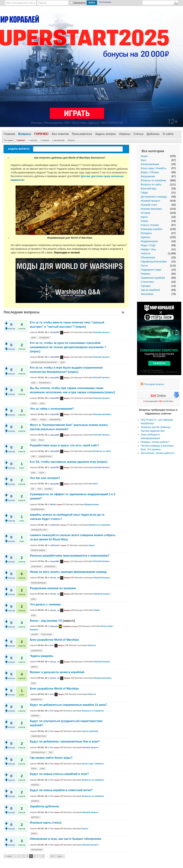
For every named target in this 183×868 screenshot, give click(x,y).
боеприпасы (44, 383)
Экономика (147, 294)
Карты (144, 217)
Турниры (146, 286)
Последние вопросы (154, 384)
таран (34, 403)
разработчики (45, 456)
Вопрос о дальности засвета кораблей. (57, 672)
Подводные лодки (151, 270)
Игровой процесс (150, 201)
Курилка (145, 237)
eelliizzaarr (55, 525)
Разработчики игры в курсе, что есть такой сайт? (64, 445)
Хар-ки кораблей (150, 290)
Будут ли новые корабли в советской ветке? (61, 790)
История (146, 213)
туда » (60, 856)
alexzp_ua (55, 578)
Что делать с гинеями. (46, 604)
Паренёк (54, 626)
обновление (37, 849)
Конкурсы (146, 233)
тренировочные (38, 752)
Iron (52, 645)
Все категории (153, 151)
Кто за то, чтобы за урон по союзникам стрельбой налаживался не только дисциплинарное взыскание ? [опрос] (68, 347)
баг (33, 489)
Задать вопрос (105, 134)
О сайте (168, 134)
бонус (34, 768)
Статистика (147, 282)
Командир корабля (152, 229)
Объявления (148, 257)
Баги (143, 160)
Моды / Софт (148, 245)
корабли (35, 715)
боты (41, 440)
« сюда (8, 856)
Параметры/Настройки (154, 262)
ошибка (48, 489)
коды (42, 768)
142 (53, 856)
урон (33, 337)
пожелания (36, 566)
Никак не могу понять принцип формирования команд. (69, 572)
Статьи (138, 134)
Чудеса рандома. (42, 656)
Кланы (144, 221)
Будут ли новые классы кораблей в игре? (59, 774)
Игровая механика (151, 209)
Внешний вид (148, 189)
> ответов (45, 140)
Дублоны (153, 134)
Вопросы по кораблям (153, 180)
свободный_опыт (39, 530)
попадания (44, 337)
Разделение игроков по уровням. (53, 588)
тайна (34, 419)
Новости (146, 253)
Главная (9, 134)
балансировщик (38, 583)
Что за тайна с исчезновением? (52, 409)
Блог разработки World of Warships (54, 640)
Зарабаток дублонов (44, 806)
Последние (9, 140)
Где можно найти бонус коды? (51, 758)
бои (40, 489)
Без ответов (60, 134)
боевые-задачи (38, 550)
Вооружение (148, 176)
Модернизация (149, 241)
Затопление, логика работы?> (158, 453)
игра (33, 383)
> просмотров (58, 140)
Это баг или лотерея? (45, 478)
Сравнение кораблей (153, 278)
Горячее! (41, 134)
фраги (34, 667)
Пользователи (82, 134)
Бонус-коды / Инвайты (153, 168)
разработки (50, 566)
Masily (53, 504)
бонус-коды (47, 634)
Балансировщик (150, 164)
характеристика (38, 736)
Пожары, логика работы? (155, 442)
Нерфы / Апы (148, 249)
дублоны (35, 817)
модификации (38, 509)
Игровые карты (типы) (46, 823)
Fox (52, 711)
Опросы (125, 134)
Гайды (144, 193)
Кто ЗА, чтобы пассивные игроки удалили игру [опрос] (69, 462)
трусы (42, 472)
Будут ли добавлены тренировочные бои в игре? (65, 741)
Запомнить (80, 3)
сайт (33, 456)
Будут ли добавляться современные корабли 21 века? (68, 705)
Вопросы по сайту (151, 184)
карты (34, 833)
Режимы (145, 274)
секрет (43, 419)
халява (34, 634)
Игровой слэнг (149, 205)
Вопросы (25, 134)
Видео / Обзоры (150, 172)
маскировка (55, 419)
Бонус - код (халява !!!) (46, 621)
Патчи (144, 266)
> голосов (33, 140)
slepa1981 (55, 332)
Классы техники (150, 225)
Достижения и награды (154, 197)
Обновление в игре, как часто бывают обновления (66, 839)
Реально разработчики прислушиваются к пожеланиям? (70, 556)
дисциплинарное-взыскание (44, 362)
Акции (144, 156)
